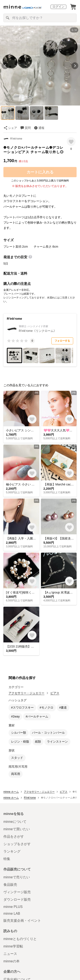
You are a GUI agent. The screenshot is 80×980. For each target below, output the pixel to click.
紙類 (38, 742)
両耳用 (16, 774)
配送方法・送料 (15, 273)
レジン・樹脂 (20, 742)
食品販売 (10, 885)
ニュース (10, 954)
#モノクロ (47, 708)
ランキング (12, 851)
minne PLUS (13, 907)
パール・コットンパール (48, 733)
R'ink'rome (16, 139)
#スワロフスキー (22, 708)
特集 (7, 859)
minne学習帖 (13, 946)
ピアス (55, 693)
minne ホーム (11, 792)
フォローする (62, 341)
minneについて (15, 822)
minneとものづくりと (20, 939)
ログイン (58, 7)
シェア (13, 128)
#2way (15, 716)
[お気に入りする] (71, 142)
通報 (41, 128)
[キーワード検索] (40, 18)
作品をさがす (14, 837)
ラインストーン (57, 742)
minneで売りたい (17, 877)
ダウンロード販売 (17, 899)
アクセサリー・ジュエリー (26, 693)
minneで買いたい (17, 829)
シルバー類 (19, 733)
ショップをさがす (17, 844)
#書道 (63, 708)
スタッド (17, 758)
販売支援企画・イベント (22, 921)
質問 (28, 128)
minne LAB (12, 914)
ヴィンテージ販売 (17, 892)
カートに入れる (40, 172)
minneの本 (12, 961)
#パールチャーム (37, 716)
